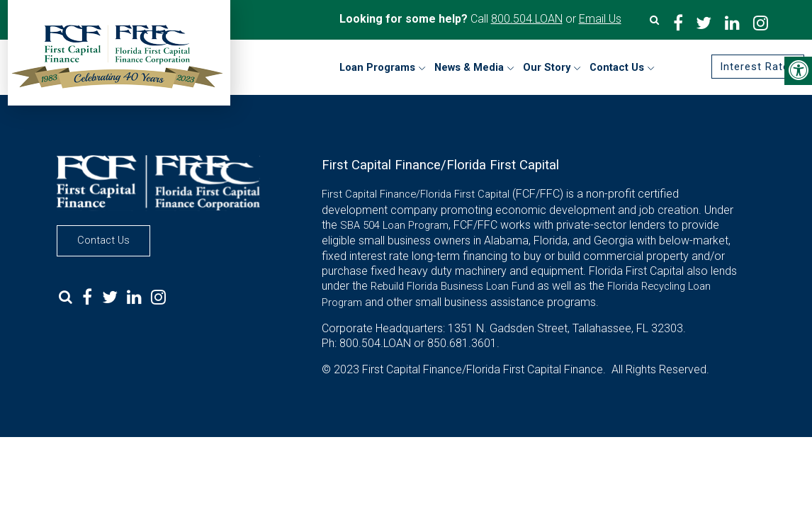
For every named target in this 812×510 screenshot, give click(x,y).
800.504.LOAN (527, 19)
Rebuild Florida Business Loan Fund (452, 286)
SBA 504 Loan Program (394, 225)
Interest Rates (758, 67)
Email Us (600, 19)
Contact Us (103, 240)
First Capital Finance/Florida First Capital (416, 194)
